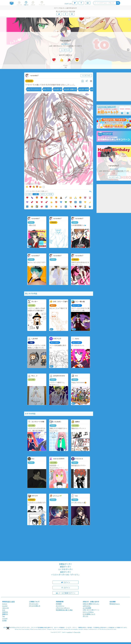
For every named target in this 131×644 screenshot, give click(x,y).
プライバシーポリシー (63, 608)
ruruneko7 (66, 41)
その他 (50, 194)
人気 (36, 194)
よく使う (28, 194)
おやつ (43, 194)
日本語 (4, 620)
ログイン (65, 582)
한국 (4, 610)
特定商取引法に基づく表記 (64, 610)
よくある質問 (87, 608)
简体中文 (5, 612)
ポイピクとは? (34, 604)
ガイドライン (60, 606)
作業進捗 (29, 81)
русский (5, 618)
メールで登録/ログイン (66, 593)
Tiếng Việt (6, 608)
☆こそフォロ (65, 50)
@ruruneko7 (66, 44)
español (5, 606)
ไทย (4, 616)
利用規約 (59, 604)
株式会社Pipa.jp (115, 604)
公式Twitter (87, 606)
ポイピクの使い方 (35, 606)
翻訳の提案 (11, 602)
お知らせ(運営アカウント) (91, 604)
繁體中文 (5, 614)
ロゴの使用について (89, 614)
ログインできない (88, 612)
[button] (8, 628)
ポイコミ (85, 616)
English (5, 604)
